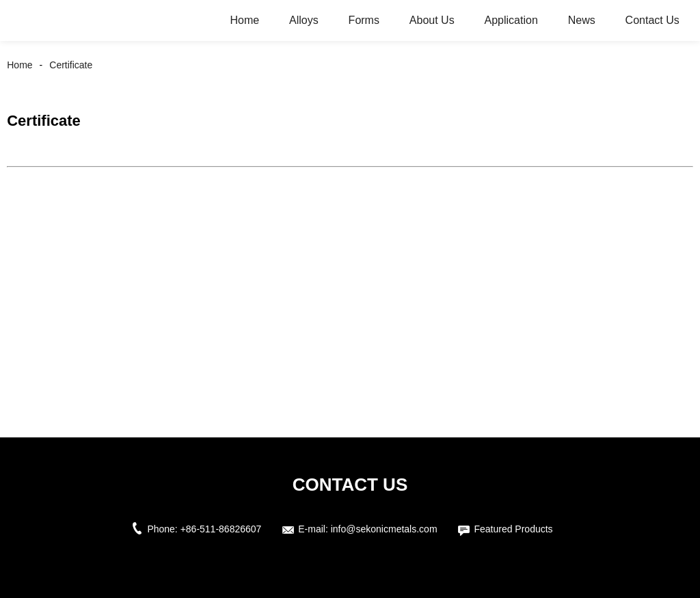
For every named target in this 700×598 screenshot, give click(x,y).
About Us (432, 20)
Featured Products (513, 529)
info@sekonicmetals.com (384, 529)
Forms (364, 20)
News (582, 20)
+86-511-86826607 (221, 529)
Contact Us (652, 20)
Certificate (71, 65)
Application (511, 20)
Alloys (304, 20)
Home (244, 20)
